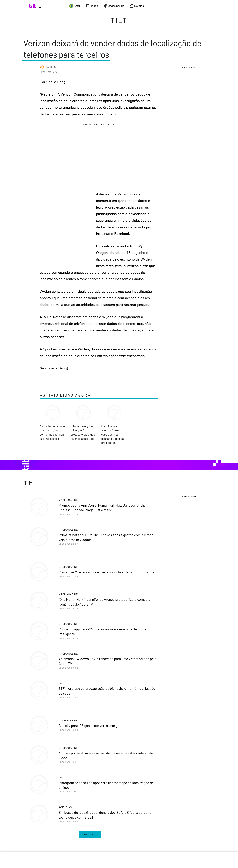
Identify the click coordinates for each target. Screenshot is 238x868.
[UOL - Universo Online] (40, 7)
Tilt (119, 20)
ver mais (90, 835)
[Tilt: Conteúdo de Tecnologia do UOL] (33, 6)
